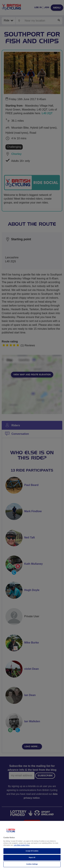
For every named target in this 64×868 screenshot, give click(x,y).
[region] (32, 844)
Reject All (32, 858)
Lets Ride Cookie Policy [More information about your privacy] (22, 845)
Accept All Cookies (32, 851)
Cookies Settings (32, 864)
